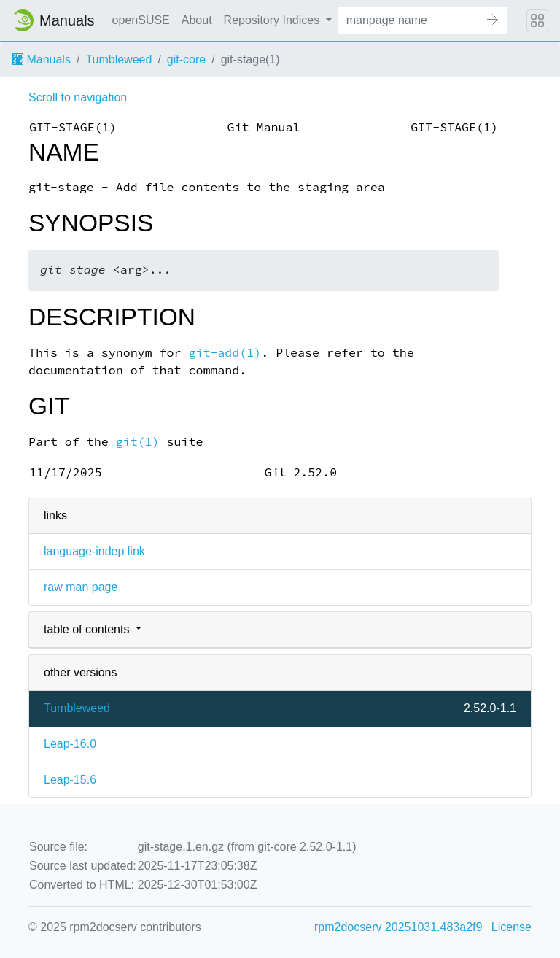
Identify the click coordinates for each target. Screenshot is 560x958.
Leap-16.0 (70, 744)
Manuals (41, 59)
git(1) (138, 442)
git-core (186, 59)
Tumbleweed (118, 59)
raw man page (81, 587)
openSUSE (141, 20)
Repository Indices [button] (273, 20)
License (512, 927)
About (197, 20)
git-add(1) (225, 353)
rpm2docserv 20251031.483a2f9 (398, 927)
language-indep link (94, 551)
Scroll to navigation (78, 97)
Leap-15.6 (70, 780)
